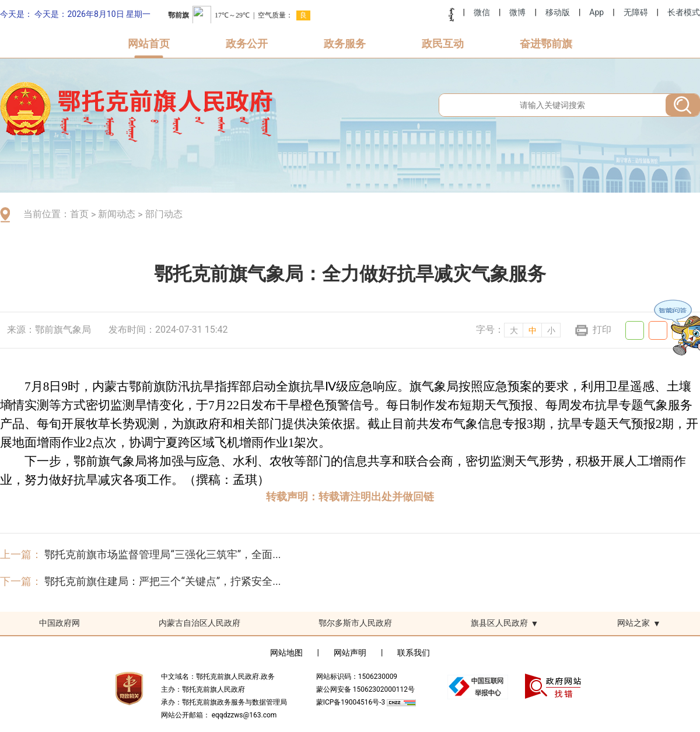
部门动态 (164, 214)
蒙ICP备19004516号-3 (352, 702)
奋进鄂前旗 (546, 43)
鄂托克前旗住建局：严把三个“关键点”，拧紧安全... (162, 581)
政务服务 (345, 43)
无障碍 (636, 12)
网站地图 (286, 653)
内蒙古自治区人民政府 (199, 623)
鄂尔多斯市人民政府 (355, 623)
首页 (79, 214)
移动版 (558, 12)
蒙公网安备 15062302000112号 (365, 689)
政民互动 (443, 43)
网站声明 (350, 653)
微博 (517, 12)
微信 (482, 12)
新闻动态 (117, 214)
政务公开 (247, 43)
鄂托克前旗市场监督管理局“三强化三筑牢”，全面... (162, 554)
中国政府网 (60, 623)
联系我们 (414, 653)
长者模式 (684, 12)
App (596, 12)
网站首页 (149, 43)
